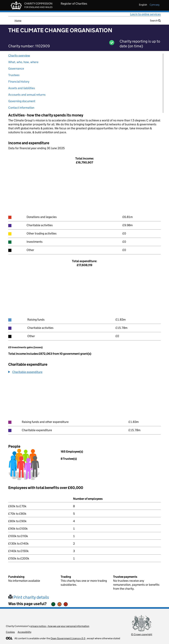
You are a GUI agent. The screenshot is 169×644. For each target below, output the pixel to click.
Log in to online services (145, 14)
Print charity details (29, 597)
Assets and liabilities (22, 88)
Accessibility (24, 632)
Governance (16, 69)
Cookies (10, 632)
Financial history (19, 82)
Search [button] (155, 21)
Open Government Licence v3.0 (68, 638)
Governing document (22, 101)
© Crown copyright (142, 634)
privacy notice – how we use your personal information (60, 626)
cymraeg (155, 5)
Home (18, 21)
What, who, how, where (23, 62)
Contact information (21, 108)
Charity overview (19, 56)
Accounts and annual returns (27, 95)
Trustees (14, 75)
